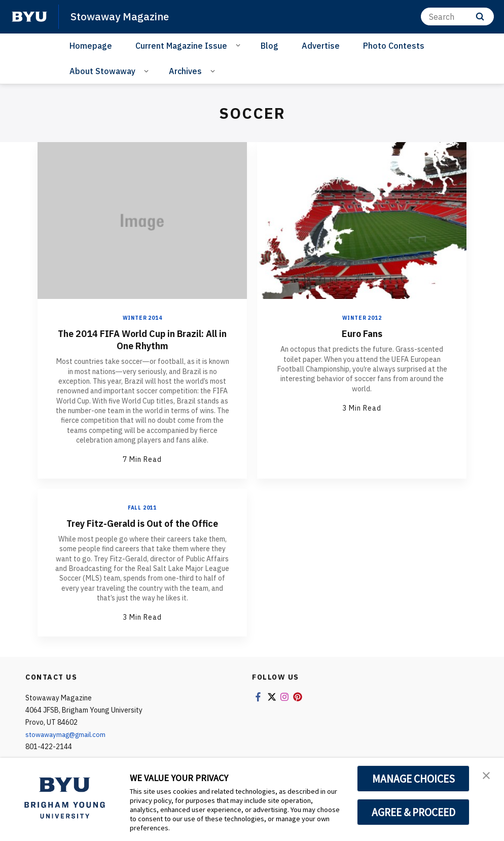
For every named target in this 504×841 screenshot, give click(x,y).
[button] (487, 776)
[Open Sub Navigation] (240, 45)
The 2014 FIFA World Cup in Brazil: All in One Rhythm (142, 339)
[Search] (457, 16)
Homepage (91, 45)
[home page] (29, 17)
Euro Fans (362, 333)
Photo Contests (394, 45)
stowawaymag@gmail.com (69, 734)
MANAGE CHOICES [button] (413, 779)
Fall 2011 (142, 508)
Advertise (321, 45)
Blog (269, 45)
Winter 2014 (142, 318)
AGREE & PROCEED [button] (413, 812)
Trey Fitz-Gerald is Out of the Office (142, 523)
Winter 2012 (362, 318)
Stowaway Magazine (121, 16)
